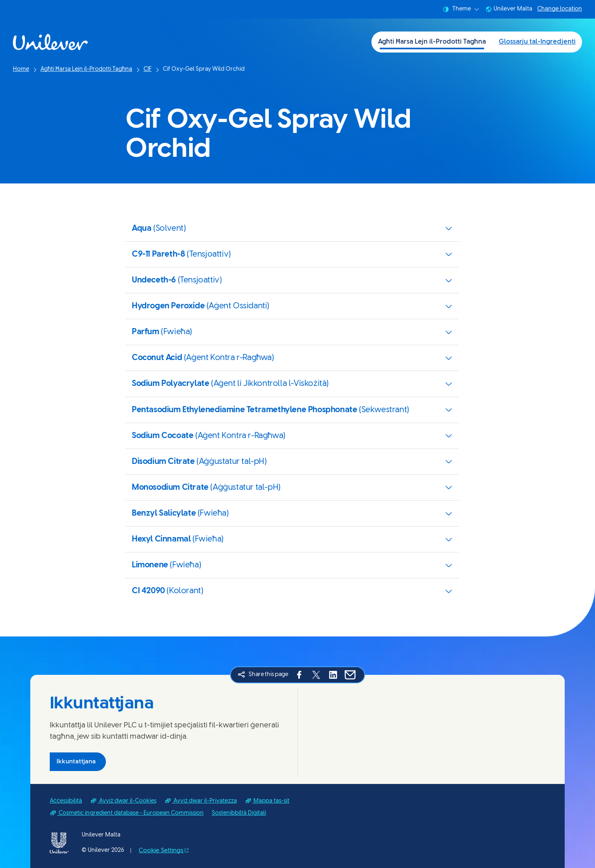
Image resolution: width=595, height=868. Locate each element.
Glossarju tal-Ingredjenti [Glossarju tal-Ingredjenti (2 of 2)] (537, 42)
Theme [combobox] (461, 9)
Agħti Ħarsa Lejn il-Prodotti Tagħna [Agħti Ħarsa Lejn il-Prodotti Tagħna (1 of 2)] (432, 42)
